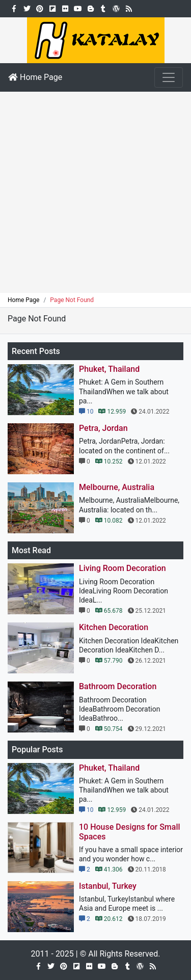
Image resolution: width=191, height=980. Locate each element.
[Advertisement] (95, 192)
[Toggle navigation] (169, 77)
